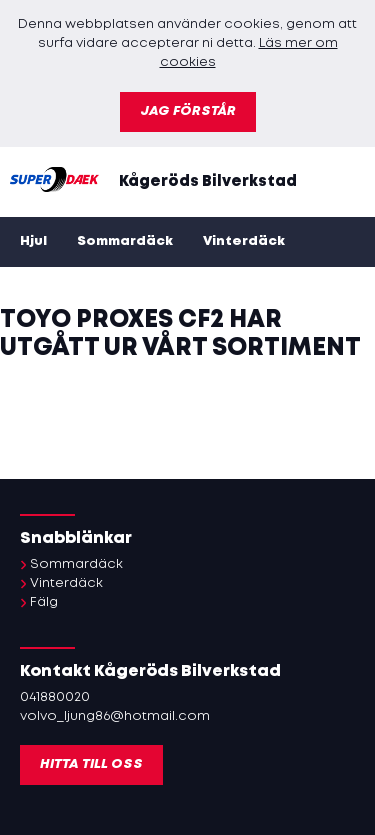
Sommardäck (125, 241)
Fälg (44, 602)
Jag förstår (188, 111)
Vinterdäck (244, 241)
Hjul (33, 241)
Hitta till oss (91, 764)
